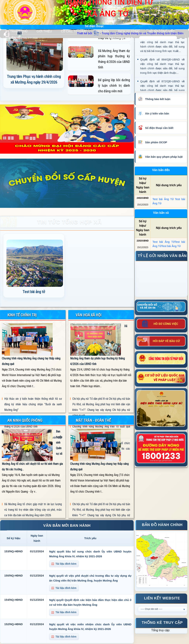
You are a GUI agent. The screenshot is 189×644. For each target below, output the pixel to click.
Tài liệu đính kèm (64, 564)
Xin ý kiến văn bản (157, 113)
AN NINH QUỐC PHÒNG (25, 420)
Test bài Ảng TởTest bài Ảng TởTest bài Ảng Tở (169, 244)
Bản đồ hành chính (162, 525)
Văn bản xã (161, 213)
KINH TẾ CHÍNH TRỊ (22, 315)
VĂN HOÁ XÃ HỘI (89, 315)
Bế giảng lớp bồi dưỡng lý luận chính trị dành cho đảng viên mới (114, 85)
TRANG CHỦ (19, 31)
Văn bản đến (161, 170)
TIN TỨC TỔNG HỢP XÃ (69, 222)
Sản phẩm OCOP (156, 142)
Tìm (180, 38)
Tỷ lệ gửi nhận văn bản (162, 256)
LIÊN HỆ (15, 38)
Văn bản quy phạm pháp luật (164, 157)
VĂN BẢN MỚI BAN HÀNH (67, 525)
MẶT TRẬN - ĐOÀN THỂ (93, 420)
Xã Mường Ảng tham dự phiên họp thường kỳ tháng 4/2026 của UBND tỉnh (114, 59)
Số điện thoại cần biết (159, 128)
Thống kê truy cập (162, 623)
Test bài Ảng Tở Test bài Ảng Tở (169, 201)
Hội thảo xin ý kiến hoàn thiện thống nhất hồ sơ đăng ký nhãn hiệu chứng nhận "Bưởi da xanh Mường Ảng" (33, 404)
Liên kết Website (162, 598)
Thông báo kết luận (158, 99)
